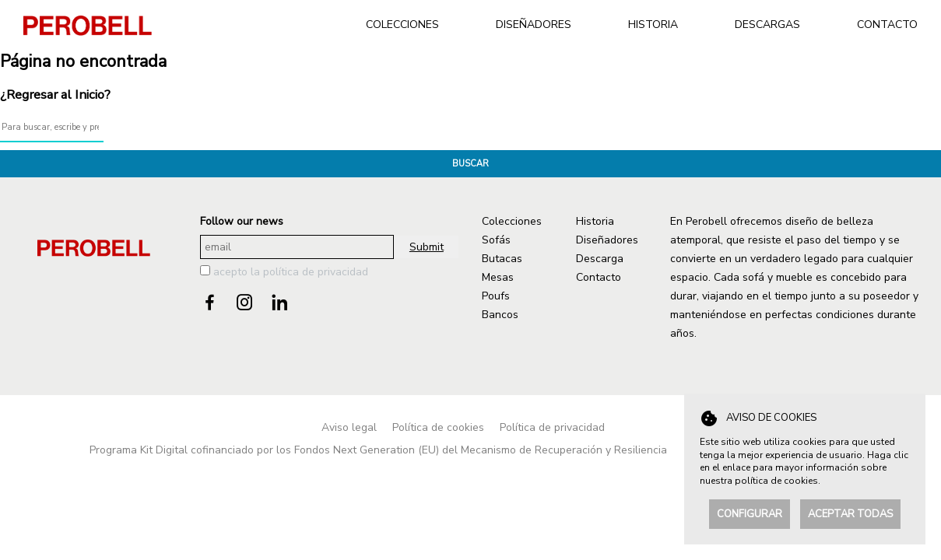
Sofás (496, 240)
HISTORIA (653, 24)
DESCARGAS (767, 24)
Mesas (498, 277)
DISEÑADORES (534, 24)
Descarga (600, 259)
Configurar (750, 514)
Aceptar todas (850, 514)
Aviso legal (349, 427)
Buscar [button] (470, 164)
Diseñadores (607, 240)
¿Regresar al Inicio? (55, 94)
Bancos (500, 315)
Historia (595, 221)
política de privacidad (316, 272)
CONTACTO (887, 24)
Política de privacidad (552, 427)
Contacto (599, 277)
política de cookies (776, 481)
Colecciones (512, 221)
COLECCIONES (402, 24)
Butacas (502, 259)
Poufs (496, 296)
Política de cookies (438, 427)
